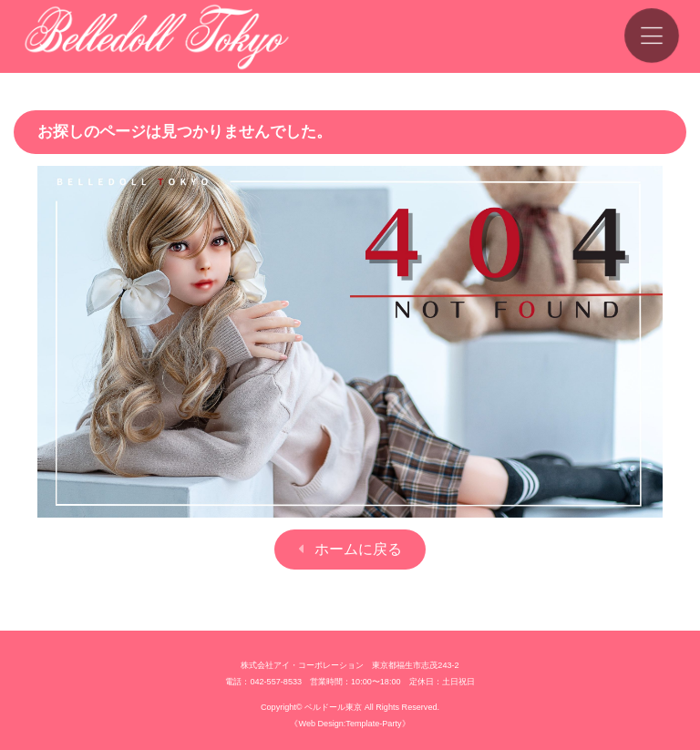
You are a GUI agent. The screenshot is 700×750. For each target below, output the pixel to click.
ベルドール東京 (333, 707)
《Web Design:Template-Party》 (350, 724)
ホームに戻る (358, 549)
